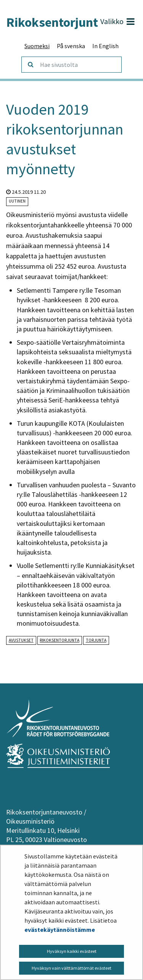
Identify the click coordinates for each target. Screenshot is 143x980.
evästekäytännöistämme (60, 930)
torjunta (96, 640)
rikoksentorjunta (59, 640)
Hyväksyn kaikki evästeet (72, 951)
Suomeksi (37, 46)
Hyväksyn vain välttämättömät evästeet (71, 968)
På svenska (71, 46)
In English (105, 46)
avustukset (21, 640)
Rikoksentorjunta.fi (60, 22)
